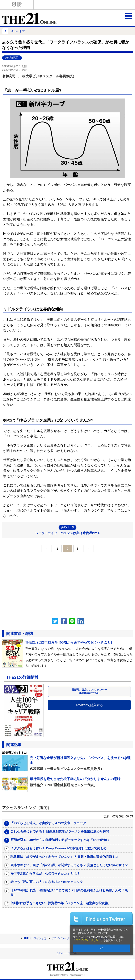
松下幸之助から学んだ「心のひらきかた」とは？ (45, 873)
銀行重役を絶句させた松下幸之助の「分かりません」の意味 (75, 779)
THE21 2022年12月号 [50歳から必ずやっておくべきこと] (69, 642)
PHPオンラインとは (35, 938)
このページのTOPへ (67, 953)
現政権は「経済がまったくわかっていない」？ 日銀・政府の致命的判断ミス (64, 857)
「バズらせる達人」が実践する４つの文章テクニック (48, 823)
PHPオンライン (17, 5)
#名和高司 (12, 58)
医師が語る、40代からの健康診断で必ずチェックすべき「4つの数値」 (60, 840)
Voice (50, 5)
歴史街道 (117, 5)
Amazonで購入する (89, 705)
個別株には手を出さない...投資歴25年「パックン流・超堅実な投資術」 (61, 903)
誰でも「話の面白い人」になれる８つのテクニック (47, 882)
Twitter (55, 621)
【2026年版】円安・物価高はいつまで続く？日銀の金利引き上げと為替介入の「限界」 (69, 892)
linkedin (81, 621)
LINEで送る (72, 621)
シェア (64, 621)
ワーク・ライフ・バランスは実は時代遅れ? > (67, 530)
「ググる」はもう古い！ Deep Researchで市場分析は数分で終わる (59, 848)
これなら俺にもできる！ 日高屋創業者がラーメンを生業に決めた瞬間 (60, 831)
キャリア (14, 31)
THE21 (84, 5)
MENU (128, 16)
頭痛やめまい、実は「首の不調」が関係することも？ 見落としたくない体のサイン (69, 865)
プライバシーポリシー (88, 940)
